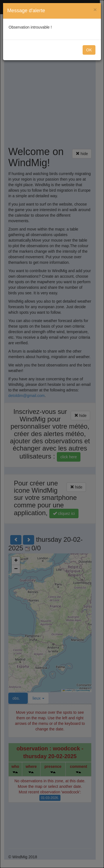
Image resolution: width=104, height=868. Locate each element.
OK (89, 50)
